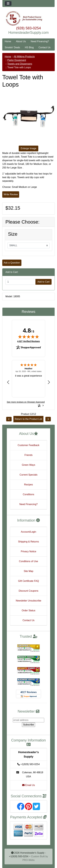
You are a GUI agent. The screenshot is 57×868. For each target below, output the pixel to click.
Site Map (28, 571)
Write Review (11, 194)
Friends (28, 455)
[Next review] (49, 382)
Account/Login (28, 532)
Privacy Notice (28, 551)
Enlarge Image (28, 148)
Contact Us (44, 47)
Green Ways (28, 465)
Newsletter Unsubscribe (29, 601)
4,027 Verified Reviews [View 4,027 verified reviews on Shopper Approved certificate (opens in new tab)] (28, 341)
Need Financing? (40, 41)
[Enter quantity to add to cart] (21, 282)
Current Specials (28, 475)
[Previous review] (8, 382)
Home (8, 41)
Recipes (28, 485)
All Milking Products (24, 57)
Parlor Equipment (17, 60)
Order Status (29, 610)
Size (13, 234)
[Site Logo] (28, 18)
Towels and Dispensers (20, 64)
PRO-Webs (29, 860)
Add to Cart (44, 282)
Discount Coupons (29, 591)
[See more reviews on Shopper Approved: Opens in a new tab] (26, 402)
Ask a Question (12, 263)
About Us (21, 41)
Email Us (28, 785)
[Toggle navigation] (8, 3)
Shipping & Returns (28, 542)
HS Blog (29, 47)
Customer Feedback (28, 445)
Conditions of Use (28, 561)
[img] (28, 337)
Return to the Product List (28, 419)
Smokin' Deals (12, 47)
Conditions (28, 494)
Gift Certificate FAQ (28, 581)
